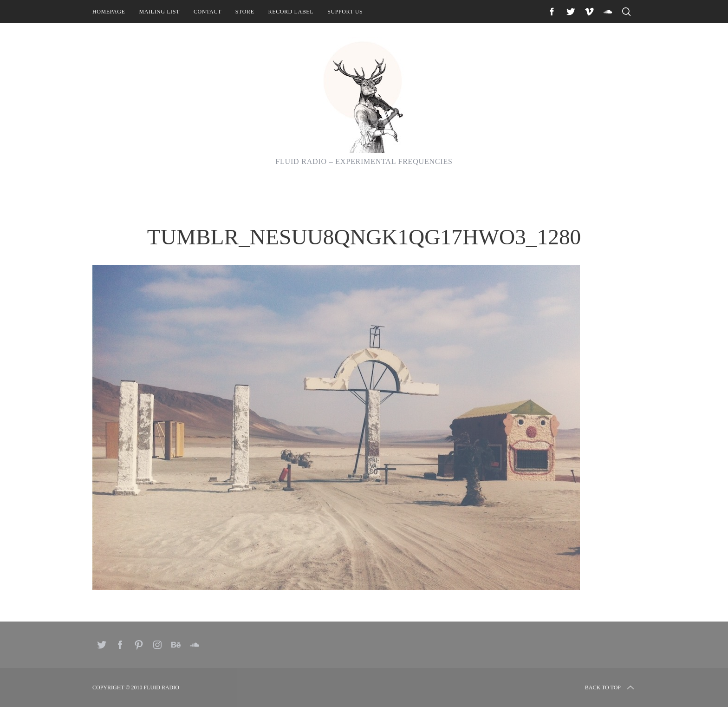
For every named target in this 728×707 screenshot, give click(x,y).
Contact (208, 12)
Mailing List (159, 12)
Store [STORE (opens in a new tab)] (245, 12)
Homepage (109, 12)
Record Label (291, 12)
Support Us (345, 12)
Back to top (610, 687)
